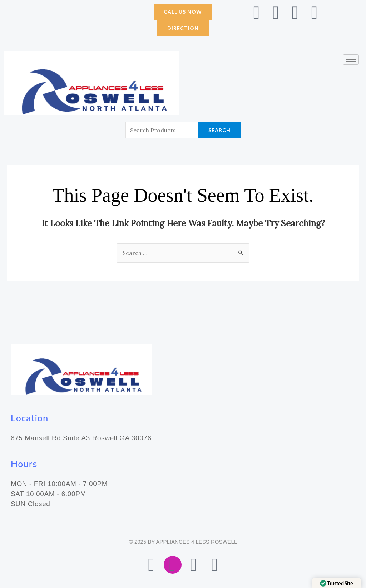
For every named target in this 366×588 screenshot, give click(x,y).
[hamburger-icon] (351, 60)
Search (219, 130)
